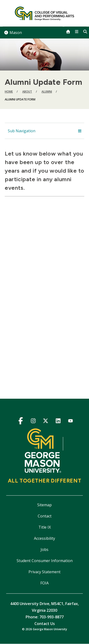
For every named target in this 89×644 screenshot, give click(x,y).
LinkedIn (58, 422)
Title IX (45, 527)
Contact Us (45, 624)
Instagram (33, 422)
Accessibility (44, 538)
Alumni (47, 92)
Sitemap (44, 505)
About (27, 92)
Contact (45, 516)
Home (9, 92)
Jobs (44, 549)
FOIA (44, 583)
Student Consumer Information (45, 561)
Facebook (21, 422)
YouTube (71, 422)
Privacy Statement (44, 572)
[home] (68, 32)
